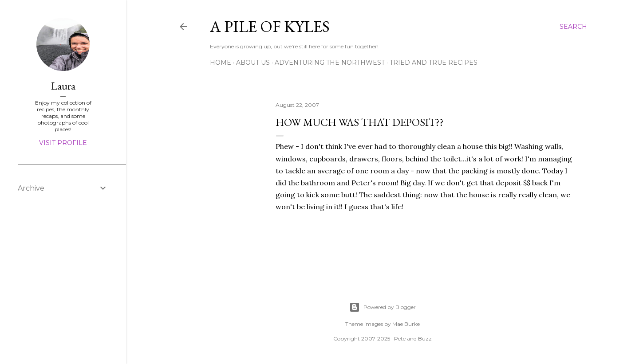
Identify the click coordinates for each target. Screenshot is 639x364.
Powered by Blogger (383, 307)
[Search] (573, 27)
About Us (253, 63)
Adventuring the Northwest (330, 63)
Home (221, 63)
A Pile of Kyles (270, 26)
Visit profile (63, 143)
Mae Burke (406, 324)
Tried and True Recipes (434, 63)
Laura (63, 86)
